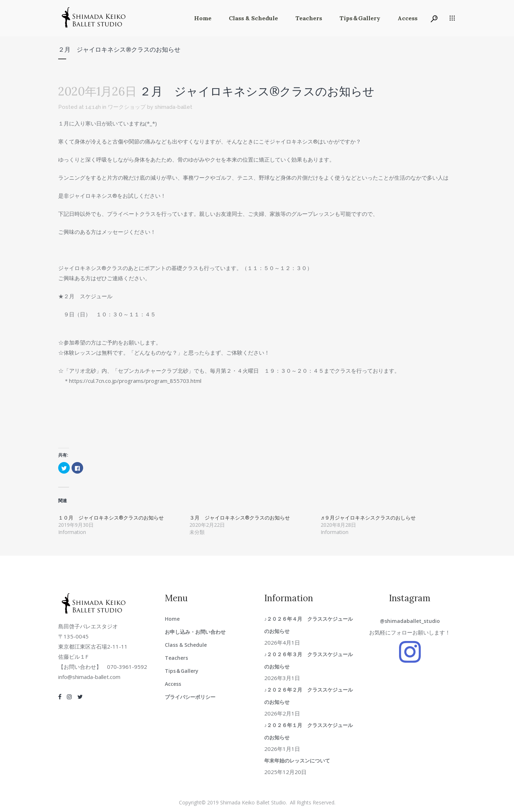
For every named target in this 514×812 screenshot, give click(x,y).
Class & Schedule (186, 645)
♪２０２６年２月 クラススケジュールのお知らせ (309, 696)
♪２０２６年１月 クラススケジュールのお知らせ (309, 731)
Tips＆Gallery (182, 671)
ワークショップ (127, 107)
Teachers (176, 658)
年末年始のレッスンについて (297, 760)
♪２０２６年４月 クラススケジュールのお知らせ (309, 625)
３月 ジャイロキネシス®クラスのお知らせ (240, 518)
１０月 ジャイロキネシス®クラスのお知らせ (111, 518)
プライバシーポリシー (190, 697)
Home (172, 619)
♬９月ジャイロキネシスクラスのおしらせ (368, 518)
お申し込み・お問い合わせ (195, 632)
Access (173, 684)
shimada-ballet (174, 107)
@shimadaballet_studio (410, 621)
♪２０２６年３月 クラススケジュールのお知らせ (309, 660)
